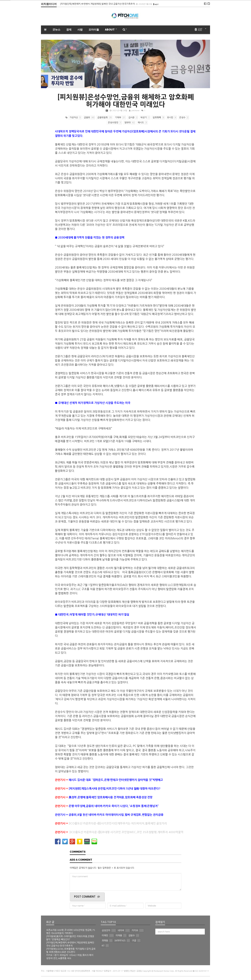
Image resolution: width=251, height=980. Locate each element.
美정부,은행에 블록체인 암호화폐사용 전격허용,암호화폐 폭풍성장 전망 (111, 797)
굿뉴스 (56, 30)
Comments (78, 852)
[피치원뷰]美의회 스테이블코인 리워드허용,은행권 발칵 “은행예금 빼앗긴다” (97, 4)
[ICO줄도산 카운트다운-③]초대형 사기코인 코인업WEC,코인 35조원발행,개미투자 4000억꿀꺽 (126, 832)
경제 (69, 30)
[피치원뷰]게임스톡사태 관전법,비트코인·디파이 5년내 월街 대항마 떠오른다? (115, 789)
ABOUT (110, 30)
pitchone (135, 111)
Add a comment (81, 860)
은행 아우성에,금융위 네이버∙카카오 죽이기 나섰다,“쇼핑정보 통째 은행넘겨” (114, 806)
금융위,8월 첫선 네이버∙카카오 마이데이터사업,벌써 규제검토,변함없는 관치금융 (116, 815)
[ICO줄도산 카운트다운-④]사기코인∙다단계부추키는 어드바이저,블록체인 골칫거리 (118, 823)
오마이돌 (94, 30)
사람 (80, 30)
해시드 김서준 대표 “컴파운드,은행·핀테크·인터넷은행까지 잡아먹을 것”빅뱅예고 (116, 780)
